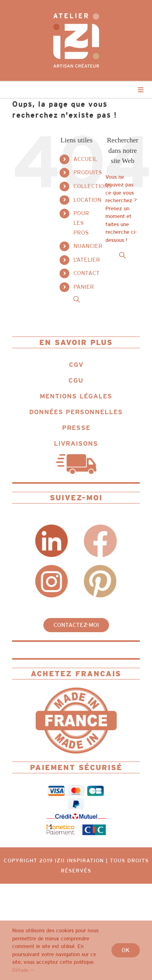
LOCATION (87, 200)
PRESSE (76, 428)
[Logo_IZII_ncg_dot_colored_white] (76, 11)
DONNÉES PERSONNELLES (76, 412)
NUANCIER (88, 246)
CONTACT (87, 273)
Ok (126, 950)
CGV (76, 365)
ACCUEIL (85, 159)
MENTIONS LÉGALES (76, 396)
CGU (76, 380)
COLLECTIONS (93, 186)
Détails (23, 970)
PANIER (84, 287)
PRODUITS (88, 172)
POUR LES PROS (81, 223)
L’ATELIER (87, 260)
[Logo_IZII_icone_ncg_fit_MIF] (76, 690)
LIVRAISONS (76, 443)
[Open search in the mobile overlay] (77, 299)
